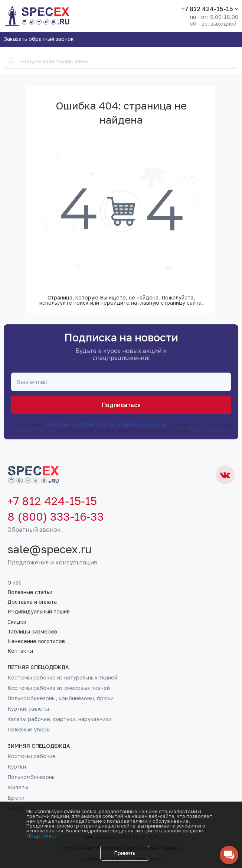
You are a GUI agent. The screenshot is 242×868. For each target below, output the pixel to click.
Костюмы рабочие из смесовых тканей (59, 688)
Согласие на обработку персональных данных (107, 424)
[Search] (12, 61)
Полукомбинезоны (32, 777)
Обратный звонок (34, 530)
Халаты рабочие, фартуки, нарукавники (59, 719)
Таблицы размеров (32, 632)
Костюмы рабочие (32, 756)
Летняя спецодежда (38, 667)
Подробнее (42, 836)
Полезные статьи (30, 592)
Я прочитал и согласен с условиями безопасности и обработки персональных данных (119, 428)
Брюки (16, 798)
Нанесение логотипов (36, 641)
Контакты (20, 651)
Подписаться (121, 405)
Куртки (17, 767)
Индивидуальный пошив (39, 612)
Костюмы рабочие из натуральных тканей (62, 678)
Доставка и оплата (32, 602)
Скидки (17, 622)
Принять (125, 853)
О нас (14, 583)
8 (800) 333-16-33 (56, 517)
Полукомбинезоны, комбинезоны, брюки (61, 698)
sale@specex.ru (50, 549)
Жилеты (18, 787)
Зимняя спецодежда (39, 746)
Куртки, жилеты (28, 709)
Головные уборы (29, 730)
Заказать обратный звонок (39, 39)
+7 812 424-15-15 (207, 9)
